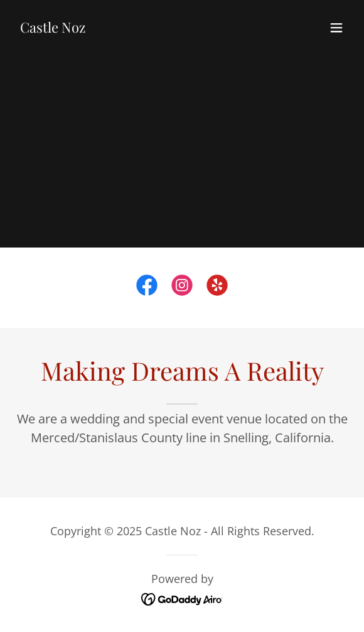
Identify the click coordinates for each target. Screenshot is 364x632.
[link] (53, 28)
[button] (336, 28)
